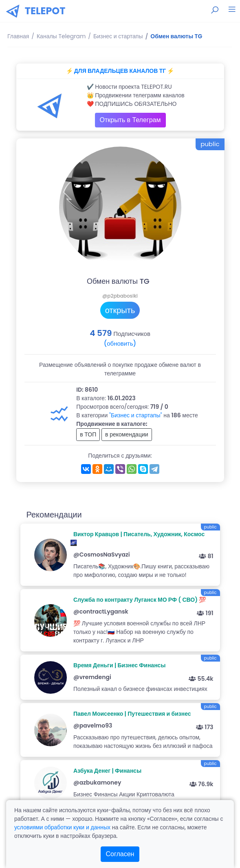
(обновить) (120, 343)
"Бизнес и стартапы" (136, 415)
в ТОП (88, 434)
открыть (120, 310)
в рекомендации (127, 434)
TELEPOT (45, 11)
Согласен (120, 854)
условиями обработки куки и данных (62, 827)
